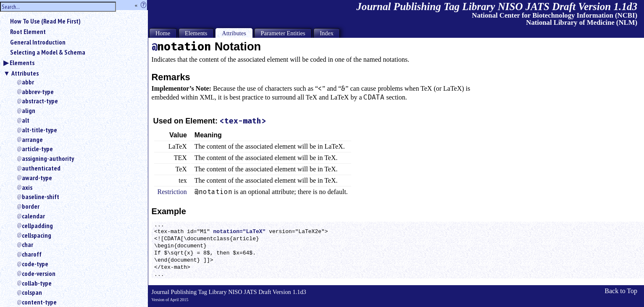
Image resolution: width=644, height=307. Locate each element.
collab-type (37, 283)
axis (27, 187)
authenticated (41, 168)
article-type (37, 149)
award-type (37, 178)
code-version (39, 273)
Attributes (25, 73)
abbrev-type (38, 92)
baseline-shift (41, 197)
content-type (39, 302)
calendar (33, 216)
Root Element (28, 31)
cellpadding (37, 226)
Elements (22, 63)
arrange (32, 139)
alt (26, 120)
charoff (32, 254)
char (28, 244)
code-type (35, 264)
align (29, 110)
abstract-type (40, 101)
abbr (28, 82)
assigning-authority (48, 158)
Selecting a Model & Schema (48, 52)
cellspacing (37, 235)
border (31, 206)
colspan (32, 292)
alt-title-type (39, 130)
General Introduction (38, 42)
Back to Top (621, 291)
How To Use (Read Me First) (45, 21)
